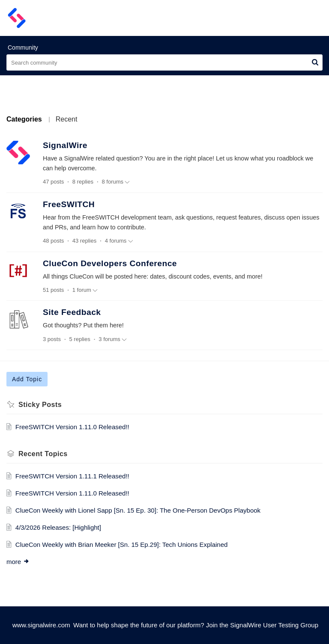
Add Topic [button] (27, 379)
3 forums (113, 339)
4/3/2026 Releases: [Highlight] (58, 527)
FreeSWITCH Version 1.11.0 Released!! (72, 427)
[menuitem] (294, 18)
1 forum (85, 290)
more (18, 562)
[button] (294, 18)
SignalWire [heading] (65, 145)
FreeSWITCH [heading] (69, 204)
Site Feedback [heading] (72, 312)
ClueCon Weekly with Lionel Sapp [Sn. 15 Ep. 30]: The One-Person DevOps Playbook (138, 510)
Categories (24, 119)
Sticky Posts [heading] (40, 405)
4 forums (119, 241)
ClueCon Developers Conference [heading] (110, 263)
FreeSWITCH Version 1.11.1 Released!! (72, 476)
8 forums (116, 182)
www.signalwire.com (41, 625)
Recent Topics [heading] (43, 454)
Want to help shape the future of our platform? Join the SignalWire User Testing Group (196, 625)
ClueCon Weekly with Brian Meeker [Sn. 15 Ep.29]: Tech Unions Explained (122, 545)
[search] (164, 62)
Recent (67, 119)
